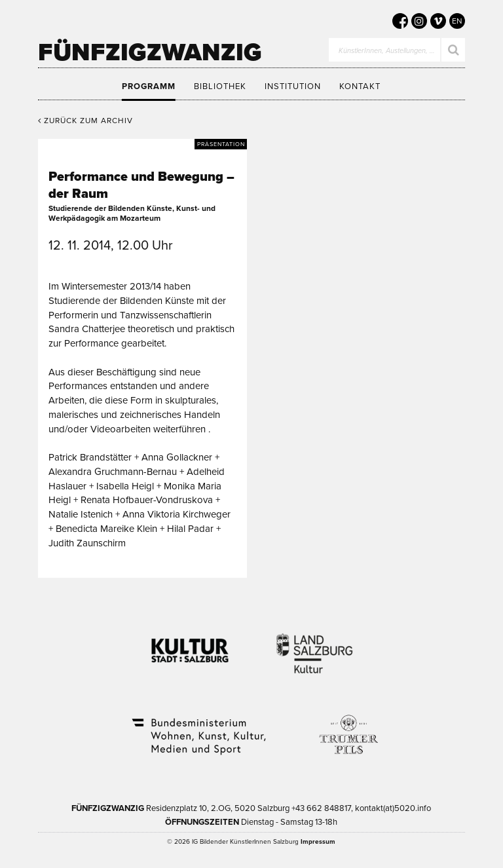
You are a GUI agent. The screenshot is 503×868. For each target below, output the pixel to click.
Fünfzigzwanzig (150, 52)
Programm (149, 86)
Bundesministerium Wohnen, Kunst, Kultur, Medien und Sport (198, 728)
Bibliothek (220, 86)
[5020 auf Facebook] (400, 21)
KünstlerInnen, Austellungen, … (387, 51)
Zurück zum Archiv (85, 121)
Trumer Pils (348, 728)
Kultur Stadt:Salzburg (190, 645)
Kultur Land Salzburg (315, 645)
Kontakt (360, 86)
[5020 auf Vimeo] (438, 21)
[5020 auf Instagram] (419, 21)
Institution (293, 86)
